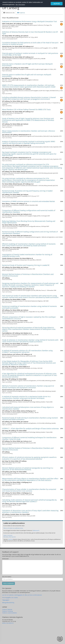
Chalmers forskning (7, 611)
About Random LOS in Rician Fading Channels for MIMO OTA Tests (26, 109)
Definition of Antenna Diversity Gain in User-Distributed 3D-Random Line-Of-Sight (30, 33)
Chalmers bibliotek (7, 609)
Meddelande (5, 559)
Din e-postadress (7, 577)
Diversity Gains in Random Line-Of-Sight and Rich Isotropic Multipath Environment (27, 65)
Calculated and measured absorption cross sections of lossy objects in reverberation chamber (28, 408)
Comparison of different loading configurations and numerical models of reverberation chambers (29, 211)
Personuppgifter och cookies (10, 598)
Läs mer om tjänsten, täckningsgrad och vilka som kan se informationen (22, 595)
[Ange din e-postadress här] (32, 579)
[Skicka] (8, 583)
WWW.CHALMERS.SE (8, 623)
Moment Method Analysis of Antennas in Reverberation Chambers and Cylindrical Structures (28, 275)
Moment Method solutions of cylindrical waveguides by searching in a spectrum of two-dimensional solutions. (28, 469)
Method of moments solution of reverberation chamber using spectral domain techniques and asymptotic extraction (28, 387)
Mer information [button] (20, 5)
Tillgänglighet (6, 600)
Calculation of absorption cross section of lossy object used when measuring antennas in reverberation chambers (30, 511)
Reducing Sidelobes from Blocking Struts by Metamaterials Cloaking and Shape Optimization (29, 222)
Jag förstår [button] (57, 4)
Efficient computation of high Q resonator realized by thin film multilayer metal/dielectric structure (29, 318)
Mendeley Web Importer (10, 537)
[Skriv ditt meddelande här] (32, 567)
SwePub (10, 539)
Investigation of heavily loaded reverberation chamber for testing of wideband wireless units (27, 255)
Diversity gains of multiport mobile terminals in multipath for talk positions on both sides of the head (30, 54)
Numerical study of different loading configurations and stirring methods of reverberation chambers (30, 233)
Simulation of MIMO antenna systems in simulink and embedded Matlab (28, 201)
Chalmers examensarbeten (9, 613)
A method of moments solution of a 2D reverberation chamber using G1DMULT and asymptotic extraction (27, 351)
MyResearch (36, 530)
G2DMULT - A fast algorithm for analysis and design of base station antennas (30, 428)
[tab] (9, 13)
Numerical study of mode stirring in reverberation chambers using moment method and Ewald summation (30, 419)
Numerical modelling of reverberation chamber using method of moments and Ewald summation (29, 307)
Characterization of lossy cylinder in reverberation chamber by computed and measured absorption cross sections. (29, 490)
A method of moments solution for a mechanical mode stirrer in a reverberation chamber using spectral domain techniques (26, 397)
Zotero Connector (8, 535)
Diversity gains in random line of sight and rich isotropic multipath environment (27, 75)
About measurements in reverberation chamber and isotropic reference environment (29, 132)
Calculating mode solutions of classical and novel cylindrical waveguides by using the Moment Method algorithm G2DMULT (29, 501)
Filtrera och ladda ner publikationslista (13, 528)
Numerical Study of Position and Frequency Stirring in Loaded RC (26, 265)
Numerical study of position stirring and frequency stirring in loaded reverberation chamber (27, 192)
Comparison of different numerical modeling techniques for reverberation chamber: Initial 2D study (29, 438)
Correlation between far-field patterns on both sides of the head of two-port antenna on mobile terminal (30, 43)
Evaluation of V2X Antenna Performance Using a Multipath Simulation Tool (29, 21)
